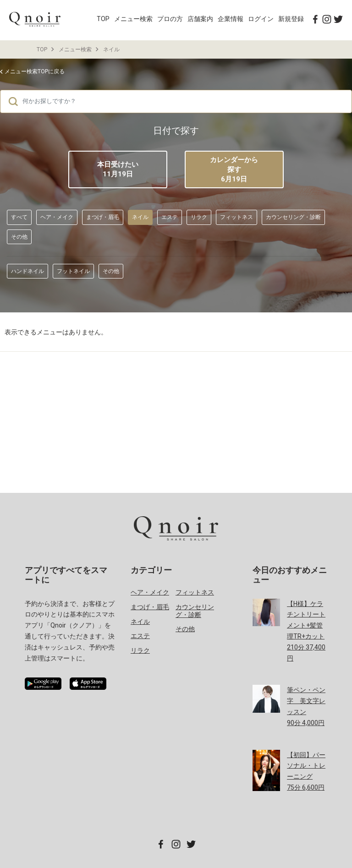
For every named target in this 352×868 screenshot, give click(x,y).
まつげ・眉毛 (103, 217)
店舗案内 (200, 19)
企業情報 (231, 19)
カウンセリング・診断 (293, 217)
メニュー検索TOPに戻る (35, 71)
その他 (19, 237)
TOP (103, 19)
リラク (199, 217)
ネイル (111, 49)
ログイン (261, 19)
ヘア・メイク (57, 217)
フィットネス (236, 217)
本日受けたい (118, 169)
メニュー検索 (133, 19)
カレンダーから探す (234, 170)
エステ (170, 217)
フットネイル (73, 271)
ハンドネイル (27, 271)
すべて (19, 217)
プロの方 (170, 19)
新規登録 (291, 19)
